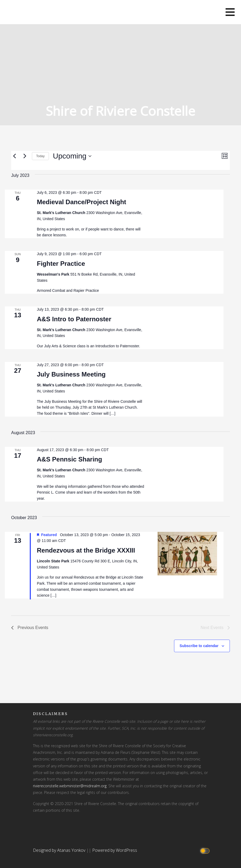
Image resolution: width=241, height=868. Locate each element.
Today (40, 156)
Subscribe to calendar (199, 646)
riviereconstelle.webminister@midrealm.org (70, 786)
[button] (230, 12)
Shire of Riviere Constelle (120, 111)
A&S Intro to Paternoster (74, 319)
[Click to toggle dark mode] (206, 850)
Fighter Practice (61, 264)
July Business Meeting (71, 374)
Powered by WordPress (115, 850)
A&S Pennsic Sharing (69, 459)
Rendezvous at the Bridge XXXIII (86, 550)
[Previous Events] (14, 156)
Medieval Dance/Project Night (82, 202)
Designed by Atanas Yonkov (60, 850)
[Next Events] (25, 156)
